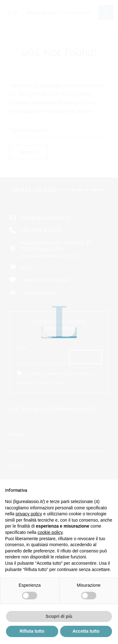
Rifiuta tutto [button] (32, 631)
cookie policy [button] (50, 532)
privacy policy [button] (29, 514)
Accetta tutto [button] (86, 631)
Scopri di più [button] (59, 616)
